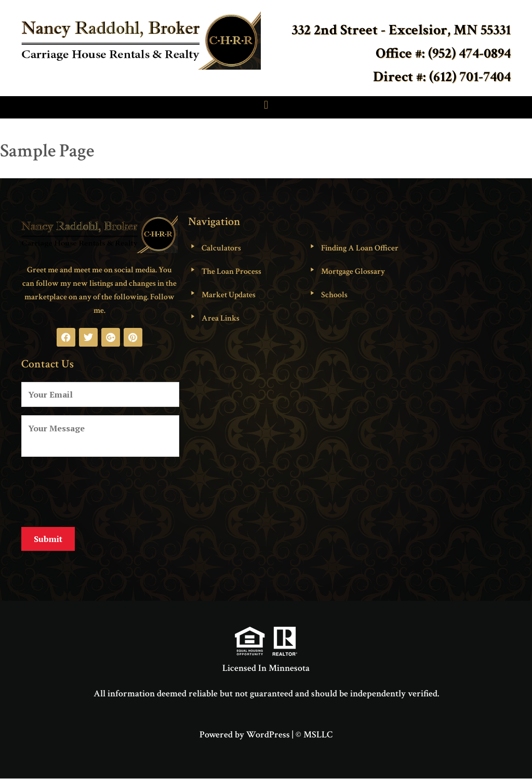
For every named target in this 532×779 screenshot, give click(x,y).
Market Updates (229, 295)
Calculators (221, 248)
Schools (334, 295)
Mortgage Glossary (353, 272)
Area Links (221, 318)
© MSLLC (314, 735)
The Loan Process (231, 272)
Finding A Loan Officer (360, 248)
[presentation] (100, 490)
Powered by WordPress (245, 735)
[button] (266, 105)
